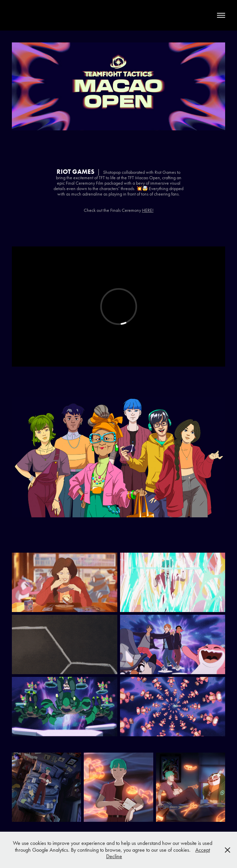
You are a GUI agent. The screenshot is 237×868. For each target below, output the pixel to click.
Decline (114, 856)
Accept (203, 850)
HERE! (148, 210)
